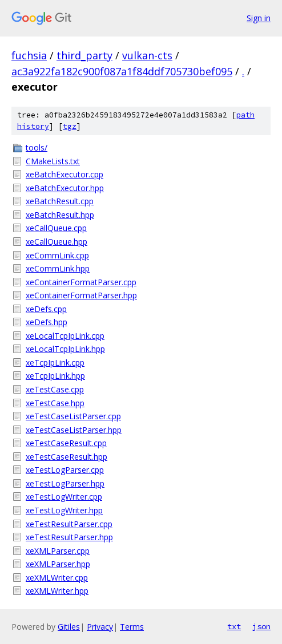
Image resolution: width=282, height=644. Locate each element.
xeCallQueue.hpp (57, 242)
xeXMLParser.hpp (58, 564)
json (261, 626)
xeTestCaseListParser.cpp (73, 416)
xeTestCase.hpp (55, 403)
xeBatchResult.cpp (60, 201)
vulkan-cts (147, 55)
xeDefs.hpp (47, 322)
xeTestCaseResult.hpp (67, 457)
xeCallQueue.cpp (56, 228)
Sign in (259, 18)
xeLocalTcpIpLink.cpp (65, 336)
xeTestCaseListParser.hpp (74, 430)
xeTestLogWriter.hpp (64, 510)
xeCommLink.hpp (58, 268)
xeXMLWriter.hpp (57, 591)
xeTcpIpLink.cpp (55, 362)
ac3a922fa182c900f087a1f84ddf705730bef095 (122, 71)
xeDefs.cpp (46, 309)
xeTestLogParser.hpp (65, 483)
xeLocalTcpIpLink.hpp (65, 349)
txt (234, 626)
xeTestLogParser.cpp (65, 470)
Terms (132, 627)
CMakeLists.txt (53, 161)
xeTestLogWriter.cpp (64, 497)
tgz (70, 126)
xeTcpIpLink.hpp (55, 376)
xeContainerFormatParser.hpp (81, 295)
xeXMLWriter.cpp (57, 578)
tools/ (37, 147)
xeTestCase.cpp (55, 389)
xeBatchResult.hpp (60, 215)
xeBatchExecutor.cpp (65, 174)
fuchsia (29, 55)
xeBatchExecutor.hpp (65, 188)
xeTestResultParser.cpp (69, 524)
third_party (84, 55)
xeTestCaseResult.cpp (66, 443)
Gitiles (69, 627)
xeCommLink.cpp (57, 255)
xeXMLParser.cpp (58, 551)
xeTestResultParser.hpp (69, 537)
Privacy (100, 627)
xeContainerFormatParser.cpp (81, 282)
